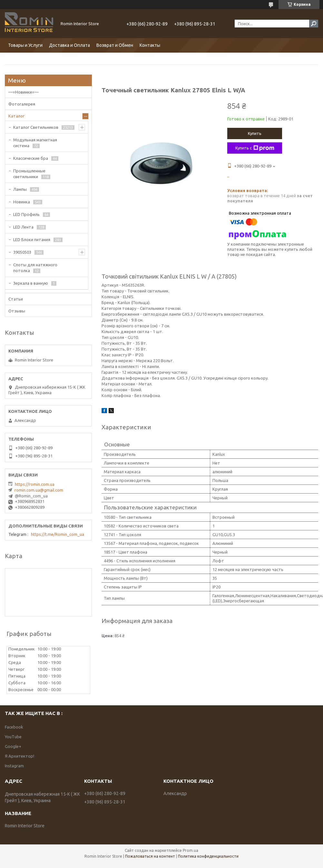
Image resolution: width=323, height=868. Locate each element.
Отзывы (17, 311)
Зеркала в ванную (31, 283)
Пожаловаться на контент (150, 856)
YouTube (13, 737)
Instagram (14, 766)
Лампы (20, 189)
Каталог (16, 116)
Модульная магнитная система (35, 143)
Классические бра (31, 158)
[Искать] (314, 24)
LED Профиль (26, 214)
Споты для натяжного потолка (35, 268)
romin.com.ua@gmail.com (39, 490)
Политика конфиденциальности (208, 856)
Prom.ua (191, 850)
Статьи (16, 299)
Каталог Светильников (36, 127)
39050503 (22, 252)
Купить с (255, 148)
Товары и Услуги (25, 45)
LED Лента (23, 227)
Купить (255, 133)
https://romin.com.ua (35, 484)
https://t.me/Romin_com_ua (58, 534)
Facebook (14, 727)
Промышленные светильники (29, 174)
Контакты (150, 45)
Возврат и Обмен (115, 45)
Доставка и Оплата (69, 45)
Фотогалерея (22, 104)
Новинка (22, 202)
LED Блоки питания (32, 240)
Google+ (13, 746)
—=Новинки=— (24, 92)
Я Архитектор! (20, 756)
